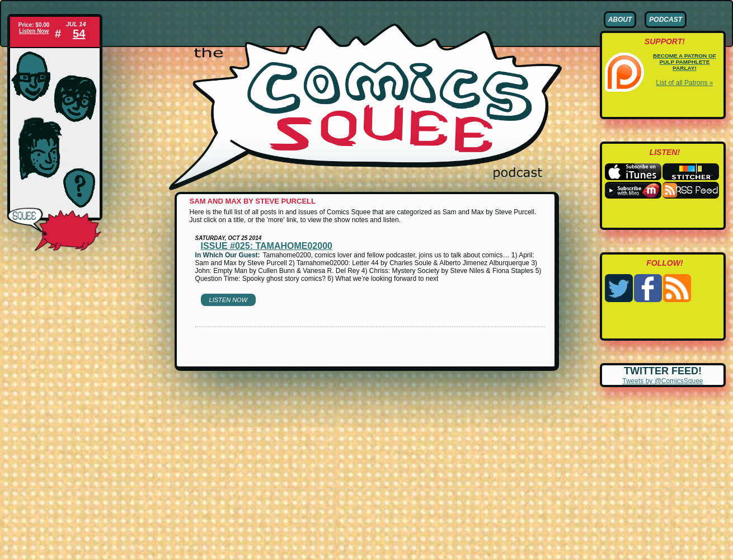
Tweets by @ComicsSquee (662, 381)
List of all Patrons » (684, 83)
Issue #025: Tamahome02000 (267, 246)
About (620, 20)
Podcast (666, 20)
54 (79, 34)
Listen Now (34, 31)
